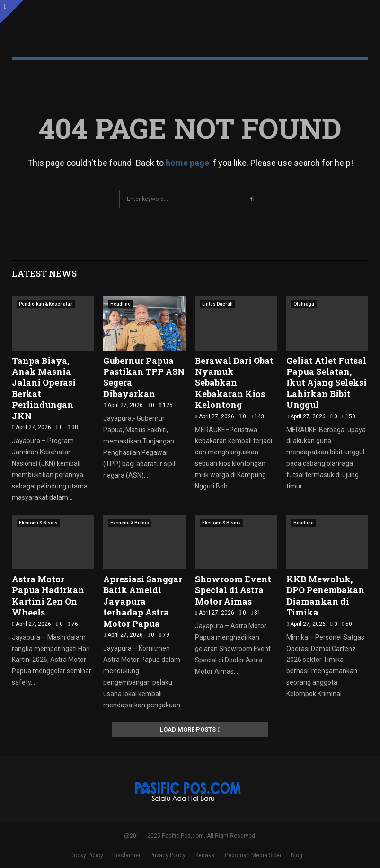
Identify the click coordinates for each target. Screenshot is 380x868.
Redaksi (205, 855)
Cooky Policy (87, 855)
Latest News (44, 273)
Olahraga (304, 304)
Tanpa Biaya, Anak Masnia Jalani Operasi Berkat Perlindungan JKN (44, 388)
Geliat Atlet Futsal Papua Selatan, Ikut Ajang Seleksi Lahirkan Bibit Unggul (327, 383)
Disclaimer (126, 855)
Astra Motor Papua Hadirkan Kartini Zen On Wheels (48, 596)
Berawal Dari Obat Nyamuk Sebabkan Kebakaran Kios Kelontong (234, 383)
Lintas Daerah (217, 304)
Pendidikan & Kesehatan (46, 304)
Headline (120, 304)
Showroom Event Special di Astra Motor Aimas (233, 590)
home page (187, 163)
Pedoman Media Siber (253, 855)
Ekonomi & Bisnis (38, 523)
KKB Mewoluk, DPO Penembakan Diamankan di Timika (325, 596)
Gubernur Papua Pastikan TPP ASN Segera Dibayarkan (144, 377)
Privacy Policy (168, 855)
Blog (296, 855)
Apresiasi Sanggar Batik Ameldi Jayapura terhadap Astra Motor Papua (143, 601)
